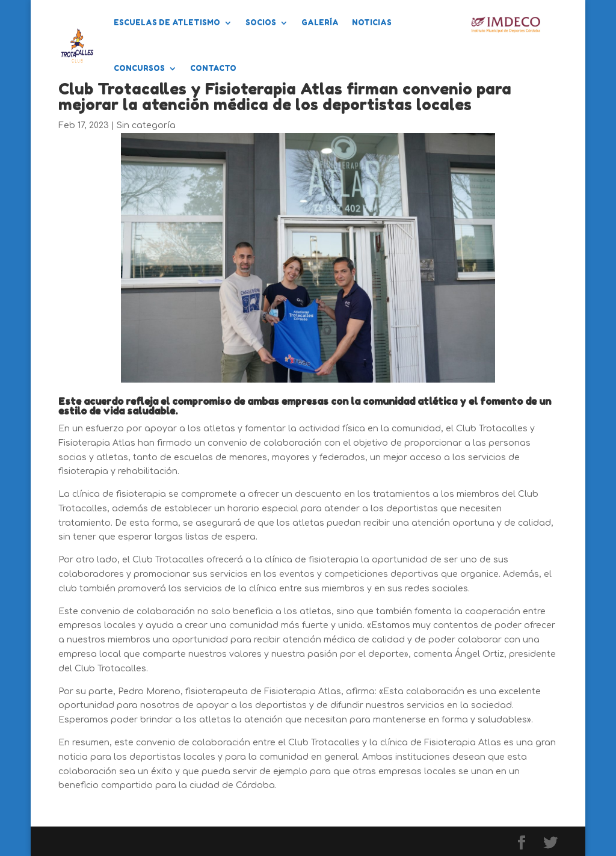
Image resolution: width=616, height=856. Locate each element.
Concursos (139, 68)
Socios (261, 23)
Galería (320, 23)
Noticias (372, 23)
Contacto (213, 68)
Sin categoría (146, 125)
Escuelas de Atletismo (167, 23)
